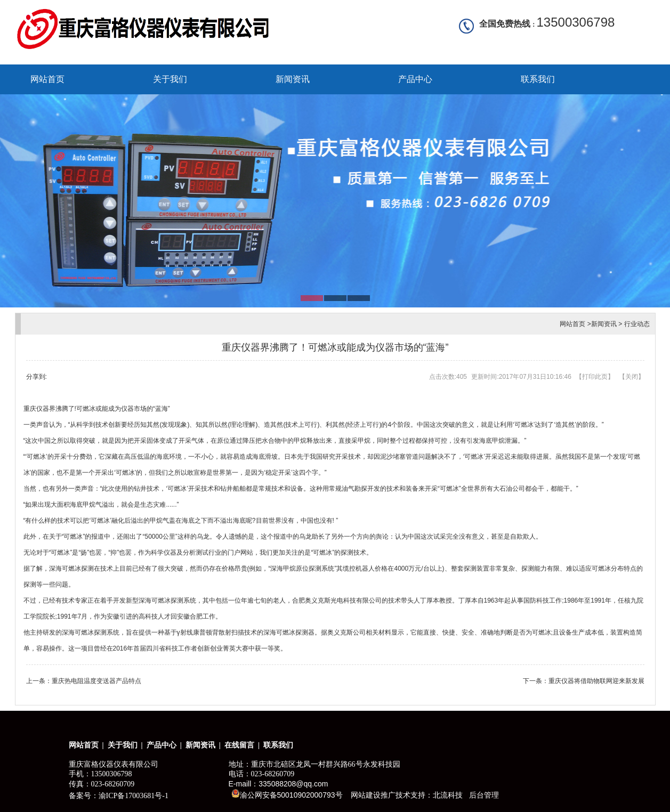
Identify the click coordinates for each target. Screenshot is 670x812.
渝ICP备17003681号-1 (134, 796)
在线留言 (239, 745)
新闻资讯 (293, 79)
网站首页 (47, 79)
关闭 (632, 377)
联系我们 (538, 79)
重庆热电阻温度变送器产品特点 (96, 681)
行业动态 (637, 324)
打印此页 (595, 377)
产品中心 (415, 79)
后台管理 (484, 795)
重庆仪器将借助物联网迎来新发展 (596, 681)
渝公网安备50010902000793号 (287, 794)
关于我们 (170, 79)
